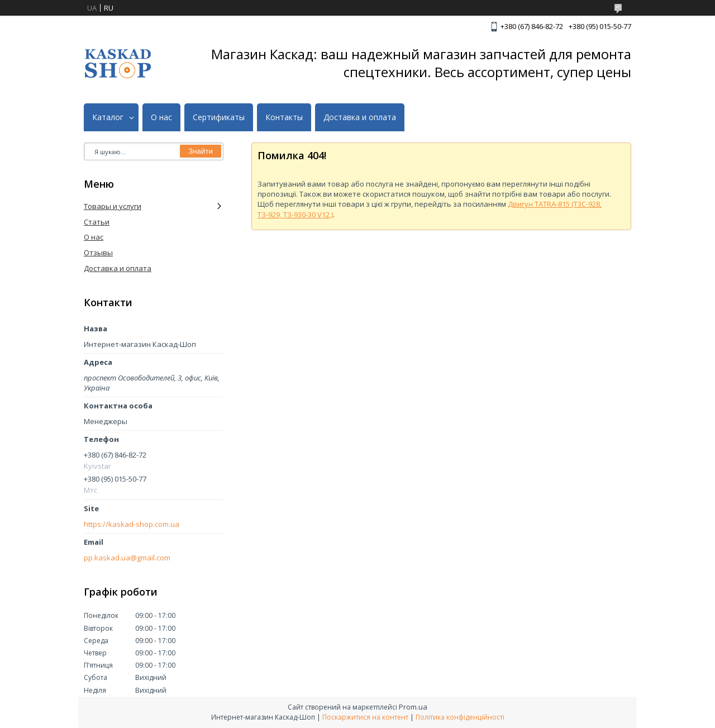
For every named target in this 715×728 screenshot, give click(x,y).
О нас (161, 117)
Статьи (97, 222)
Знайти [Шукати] (201, 151)
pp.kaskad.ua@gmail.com (127, 558)
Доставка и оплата (360, 117)
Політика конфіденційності (460, 717)
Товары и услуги (113, 206)
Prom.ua (413, 707)
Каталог (108, 117)
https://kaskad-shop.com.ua (132, 524)
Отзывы (98, 253)
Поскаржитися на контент (365, 717)
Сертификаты (219, 117)
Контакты (284, 117)
